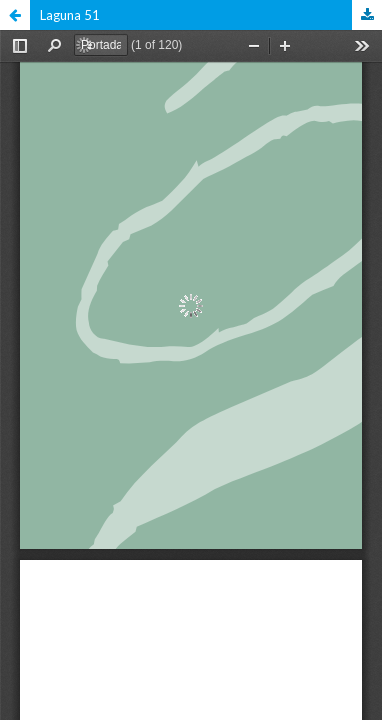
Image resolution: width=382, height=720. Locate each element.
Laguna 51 (70, 15)
